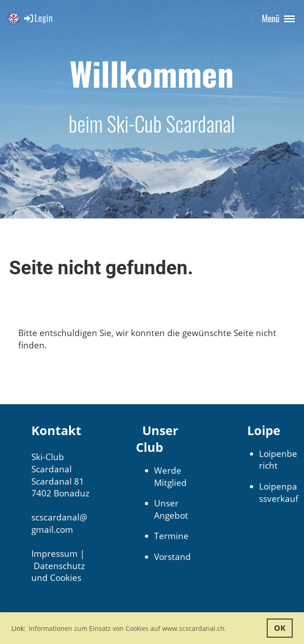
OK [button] (280, 628)
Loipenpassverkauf (279, 493)
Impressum (55, 554)
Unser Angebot (171, 509)
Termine (171, 536)
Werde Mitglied (170, 477)
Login (38, 18)
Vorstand (172, 557)
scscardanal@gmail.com (59, 523)
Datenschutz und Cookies (58, 572)
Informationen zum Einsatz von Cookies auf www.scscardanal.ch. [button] (127, 628)
